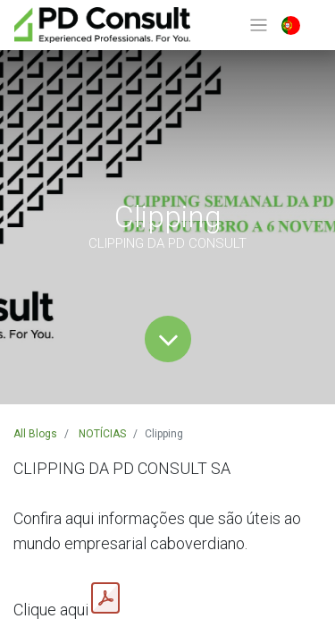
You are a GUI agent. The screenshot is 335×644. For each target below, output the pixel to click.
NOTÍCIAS (102, 434)
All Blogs (35, 434)
